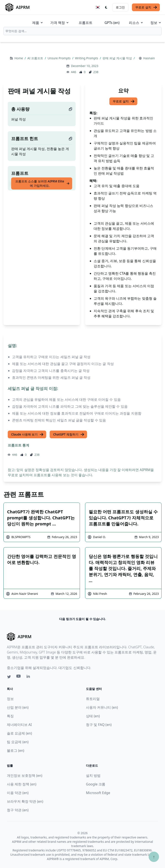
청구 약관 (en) (18, 810)
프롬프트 (86, 23)
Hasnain (149, 58)
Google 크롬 (96, 784)
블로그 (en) (16, 750)
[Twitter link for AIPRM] (9, 677)
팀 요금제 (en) (18, 742)
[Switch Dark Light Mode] (106, 7)
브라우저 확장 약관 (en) (25, 801)
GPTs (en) (112, 23)
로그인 (120, 7)
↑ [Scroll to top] (154, 857)
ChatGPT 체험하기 (69, 434)
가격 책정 (60, 23)
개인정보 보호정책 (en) (25, 776)
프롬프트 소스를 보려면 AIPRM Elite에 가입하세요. (42, 183)
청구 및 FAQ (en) (99, 725)
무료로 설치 (146, 7)
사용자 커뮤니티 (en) (102, 707)
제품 (38, 23)
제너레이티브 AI (19, 725)
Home (19, 58)
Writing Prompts (87, 58)
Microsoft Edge (98, 793)
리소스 (136, 23)
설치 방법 (93, 776)
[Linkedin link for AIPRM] (29, 677)
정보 (156, 23)
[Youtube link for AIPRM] (19, 677)
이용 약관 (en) (18, 793)
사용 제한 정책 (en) (22, 784)
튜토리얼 (93, 699)
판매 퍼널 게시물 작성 (118, 58)
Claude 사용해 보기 (27, 434)
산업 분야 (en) (18, 707)
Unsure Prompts (59, 58)
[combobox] (82, 31)
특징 (10, 716)
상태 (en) (93, 716)
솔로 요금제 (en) (19, 733)
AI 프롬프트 (36, 58)
